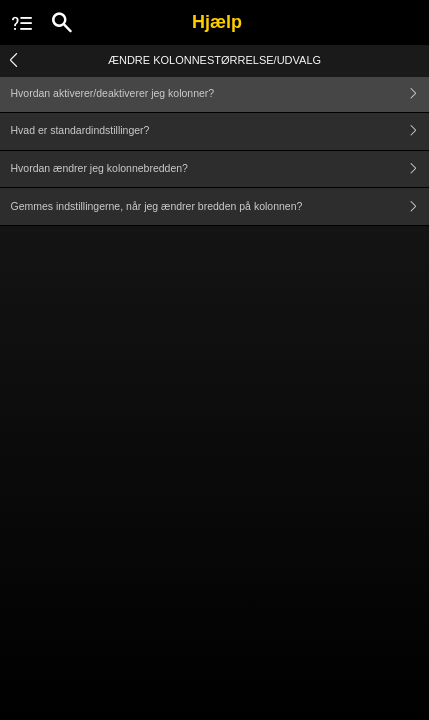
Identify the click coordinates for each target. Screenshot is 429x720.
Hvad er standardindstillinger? (220, 131)
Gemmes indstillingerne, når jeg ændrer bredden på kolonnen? (220, 206)
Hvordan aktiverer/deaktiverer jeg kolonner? (220, 93)
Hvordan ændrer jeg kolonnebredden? (220, 169)
